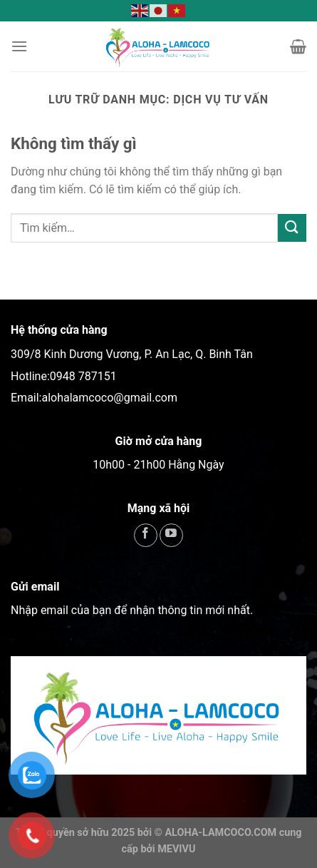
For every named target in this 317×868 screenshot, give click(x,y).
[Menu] (19, 46)
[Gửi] (292, 228)
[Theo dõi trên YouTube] (171, 535)
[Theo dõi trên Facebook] (146, 535)
